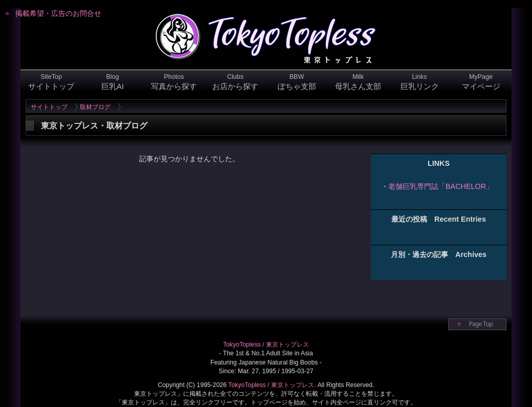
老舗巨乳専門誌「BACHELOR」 (441, 186)
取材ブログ (95, 107)
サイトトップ (49, 107)
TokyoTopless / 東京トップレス (266, 345)
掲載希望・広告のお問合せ (58, 13)
